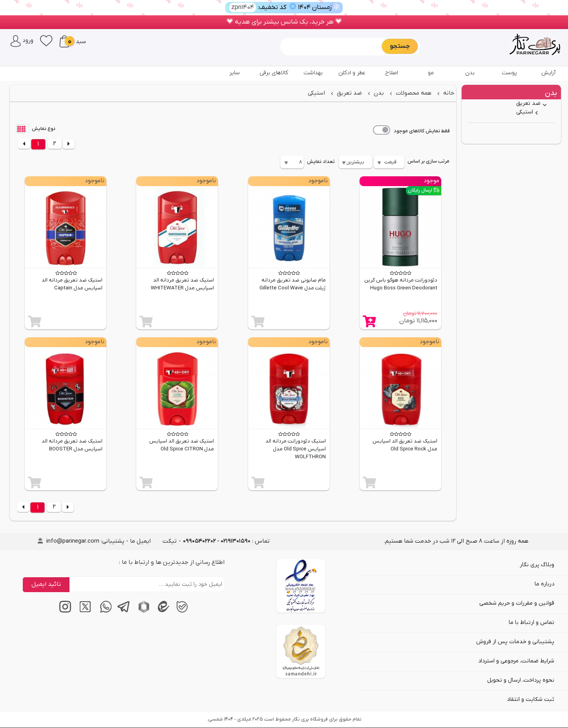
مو (431, 73)
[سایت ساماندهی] (301, 651)
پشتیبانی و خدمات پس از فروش (515, 642)
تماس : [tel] (226, 541)
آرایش (549, 73)
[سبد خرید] (64, 41)
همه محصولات (413, 93)
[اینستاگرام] (63, 611)
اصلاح (392, 73)
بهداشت (313, 73)
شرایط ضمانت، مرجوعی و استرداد (516, 661)
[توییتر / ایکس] (83, 611)
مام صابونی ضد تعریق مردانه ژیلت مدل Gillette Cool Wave (293, 284)
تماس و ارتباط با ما (531, 623)
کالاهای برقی (274, 73)
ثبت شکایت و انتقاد (531, 700)
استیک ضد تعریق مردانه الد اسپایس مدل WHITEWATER (182, 284)
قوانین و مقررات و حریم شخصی (517, 603)
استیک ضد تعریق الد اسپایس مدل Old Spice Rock (405, 445)
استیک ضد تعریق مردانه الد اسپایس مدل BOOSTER (72, 445)
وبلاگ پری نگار (537, 565)
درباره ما (544, 584)
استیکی (525, 112)
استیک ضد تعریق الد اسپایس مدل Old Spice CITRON (182, 445)
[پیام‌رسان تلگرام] (122, 611)
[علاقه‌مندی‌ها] (46, 40)
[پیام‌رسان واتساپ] (102, 611)
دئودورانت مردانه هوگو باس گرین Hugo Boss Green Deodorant (401, 284)
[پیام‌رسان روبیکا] (142, 611)
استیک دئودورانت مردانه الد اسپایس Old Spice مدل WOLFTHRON (296, 449)
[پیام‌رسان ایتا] (161, 611)
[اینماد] (301, 586)
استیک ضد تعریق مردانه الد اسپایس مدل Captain (72, 284)
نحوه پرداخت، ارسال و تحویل (521, 680)
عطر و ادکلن (352, 73)
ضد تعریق (528, 103)
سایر (235, 73)
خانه (448, 93)
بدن (470, 73)
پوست (509, 73)
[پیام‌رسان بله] (181, 611)
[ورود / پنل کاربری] (22, 40)
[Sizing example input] (332, 46)
